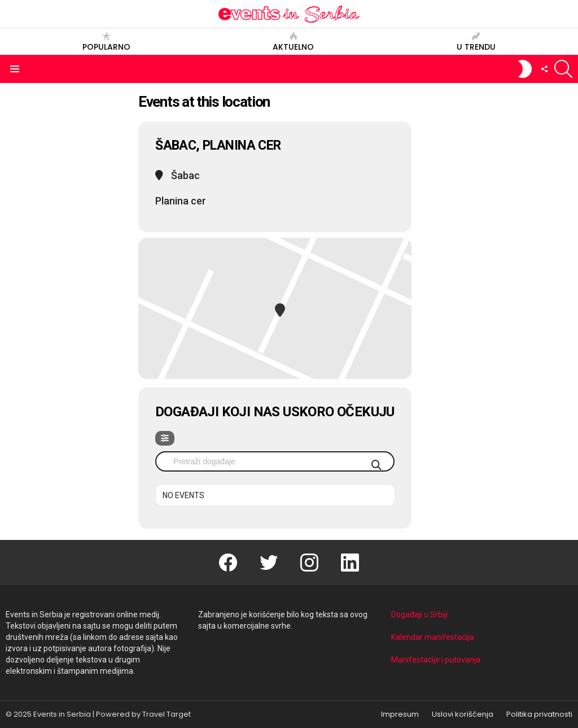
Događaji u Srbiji (419, 614)
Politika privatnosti (539, 714)
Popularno (106, 42)
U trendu (476, 42)
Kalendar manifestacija (432, 637)
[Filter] (165, 438)
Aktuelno (293, 42)
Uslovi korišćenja (463, 714)
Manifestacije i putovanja (436, 660)
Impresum (400, 714)
